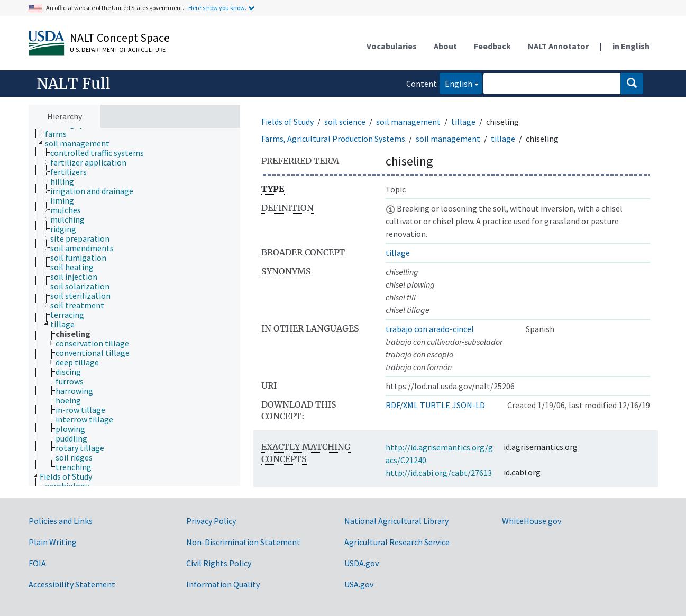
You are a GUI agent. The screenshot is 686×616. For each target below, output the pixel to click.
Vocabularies (392, 46)
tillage (463, 122)
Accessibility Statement (72, 584)
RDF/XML (402, 405)
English (456, 83)
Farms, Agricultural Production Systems (333, 139)
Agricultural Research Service (397, 542)
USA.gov (359, 584)
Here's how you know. (217, 8)
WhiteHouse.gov (532, 521)
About (445, 46)
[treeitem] (60, 134)
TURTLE (435, 405)
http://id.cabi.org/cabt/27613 (439, 473)
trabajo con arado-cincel (430, 329)
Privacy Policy (211, 521)
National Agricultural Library (396, 521)
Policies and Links (61, 521)
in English (631, 46)
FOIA (37, 563)
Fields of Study (287, 122)
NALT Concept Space (120, 38)
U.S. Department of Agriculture (118, 49)
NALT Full (73, 84)
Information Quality (223, 584)
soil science (345, 122)
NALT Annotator (558, 46)
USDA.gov (362, 563)
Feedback (492, 46)
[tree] (134, 307)
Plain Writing (53, 542)
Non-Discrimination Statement (243, 542)
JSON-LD (469, 405)
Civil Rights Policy (219, 563)
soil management (408, 122)
